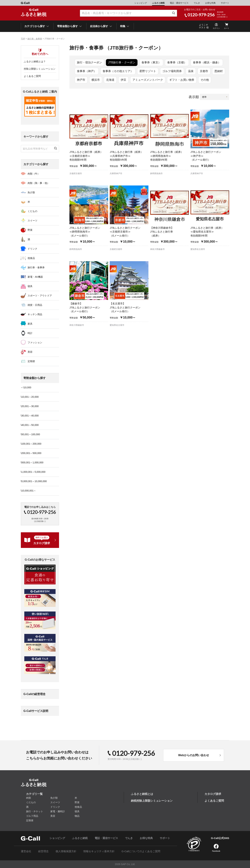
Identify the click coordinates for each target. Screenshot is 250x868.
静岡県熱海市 (156, 173)
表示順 (194, 97)
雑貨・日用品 (35, 305)
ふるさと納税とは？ (35, 61)
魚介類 (31, 192)
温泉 (191, 71)
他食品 (31, 258)
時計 (30, 333)
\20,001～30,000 (30, 406)
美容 (30, 352)
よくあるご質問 (32, 76)
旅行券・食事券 (35, 39)
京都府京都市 (76, 173)
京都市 (204, 71)
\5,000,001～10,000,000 (34, 481)
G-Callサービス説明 (36, 711)
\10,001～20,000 (30, 397)
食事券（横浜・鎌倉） (207, 62)
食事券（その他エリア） (118, 71)
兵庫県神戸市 (116, 173)
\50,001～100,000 (30, 434)
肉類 (28, 798)
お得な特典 (210, 3)
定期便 (31, 361)
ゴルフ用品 (32, 816)
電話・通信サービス (179, 3)
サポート (225, 3)
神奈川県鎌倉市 (157, 249)
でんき (197, 3)
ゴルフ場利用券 (172, 71)
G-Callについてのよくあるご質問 (141, 851)
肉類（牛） (34, 174)
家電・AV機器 (35, 277)
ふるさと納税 (158, 3)
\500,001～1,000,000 (32, 462)
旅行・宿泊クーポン (89, 62)
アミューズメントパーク (148, 80)
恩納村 (219, 71)
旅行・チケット (35, 811)
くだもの (32, 211)
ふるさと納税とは (142, 794)
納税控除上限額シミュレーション (152, 801)
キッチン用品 (35, 314)
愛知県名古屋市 (198, 249)
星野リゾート (148, 71)
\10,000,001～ (28, 491)
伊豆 (123, 80)
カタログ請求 (213, 794)
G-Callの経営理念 (34, 694)
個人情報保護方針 (66, 851)
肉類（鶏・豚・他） (39, 183)
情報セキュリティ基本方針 (99, 851)
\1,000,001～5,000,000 (33, 472)
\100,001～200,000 (31, 444)
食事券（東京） (151, 62)
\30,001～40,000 (30, 416)
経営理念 (43, 851)
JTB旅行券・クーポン (122, 62)
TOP (23, 39)
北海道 (110, 80)
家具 (30, 324)
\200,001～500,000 (31, 453)
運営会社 (26, 851)
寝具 (30, 286)
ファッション (35, 342)
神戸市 (81, 80)
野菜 (30, 230)
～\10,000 (26, 387)
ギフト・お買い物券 (182, 80)
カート (227, 28)
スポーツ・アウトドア (40, 296)
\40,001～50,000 (30, 425)
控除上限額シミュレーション (40, 69)
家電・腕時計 (58, 811)
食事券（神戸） (87, 71)
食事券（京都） (177, 62)
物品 (77, 816)
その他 (205, 80)
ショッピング (141, 3)
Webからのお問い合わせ (193, 755)
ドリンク (32, 249)
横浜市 (96, 80)
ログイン (216, 28)
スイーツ (32, 221)
